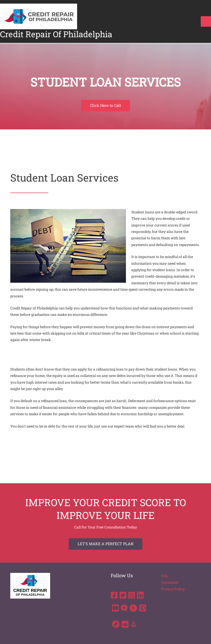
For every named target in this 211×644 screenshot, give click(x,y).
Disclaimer (170, 582)
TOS (164, 576)
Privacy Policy (173, 589)
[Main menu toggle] (206, 21)
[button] (105, 106)
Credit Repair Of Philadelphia (56, 34)
